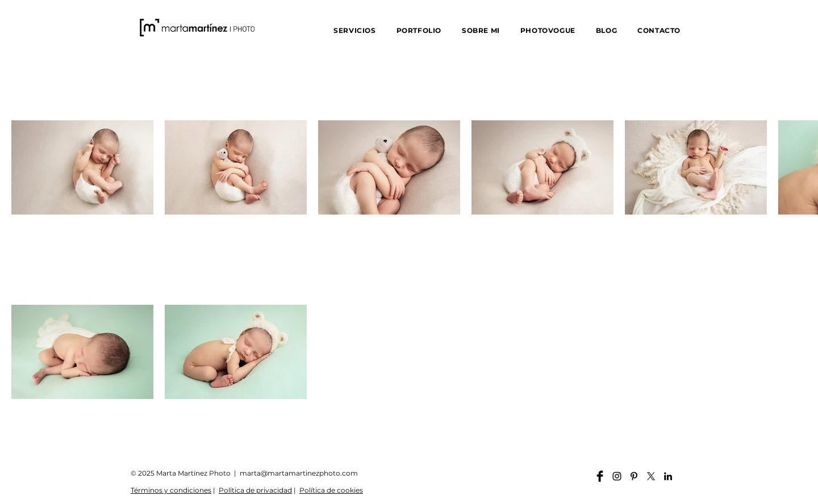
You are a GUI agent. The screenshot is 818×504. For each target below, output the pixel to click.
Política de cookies (331, 490)
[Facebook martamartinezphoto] (600, 476)
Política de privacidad (255, 490)
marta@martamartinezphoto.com (299, 473)
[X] (651, 476)
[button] (354, 30)
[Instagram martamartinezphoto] (617, 476)
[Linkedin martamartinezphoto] (668, 476)
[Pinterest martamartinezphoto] (634, 476)
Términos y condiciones (171, 490)
